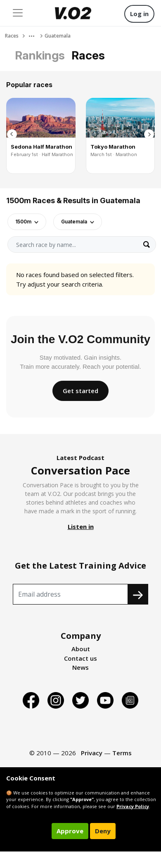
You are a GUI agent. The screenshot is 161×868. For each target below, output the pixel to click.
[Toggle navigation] (18, 13)
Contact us (80, 658)
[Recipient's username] (70, 594)
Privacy (92, 753)
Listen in (81, 526)
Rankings (40, 55)
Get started (80, 391)
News (80, 667)
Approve (70, 831)
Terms (122, 753)
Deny (103, 831)
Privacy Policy (133, 806)
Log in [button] (139, 14)
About (81, 649)
